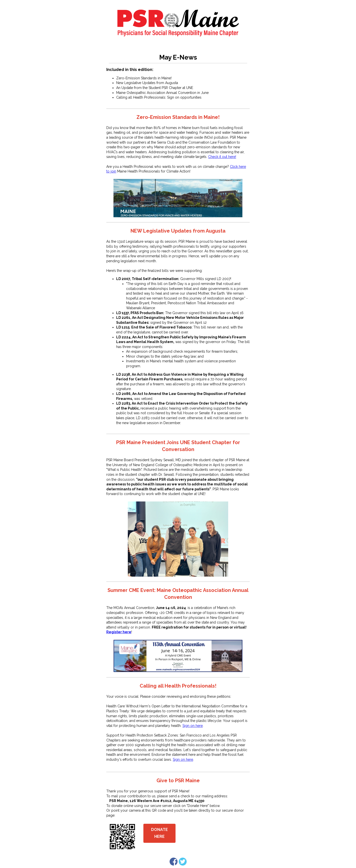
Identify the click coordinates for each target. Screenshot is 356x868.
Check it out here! (222, 157)
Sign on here (193, 726)
